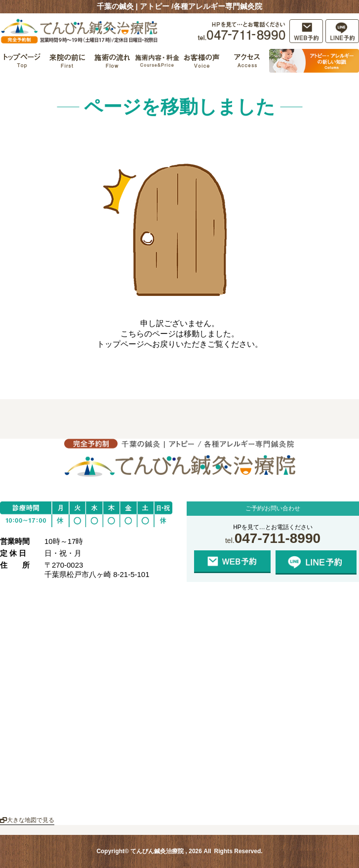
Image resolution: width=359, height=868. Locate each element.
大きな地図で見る (27, 820)
